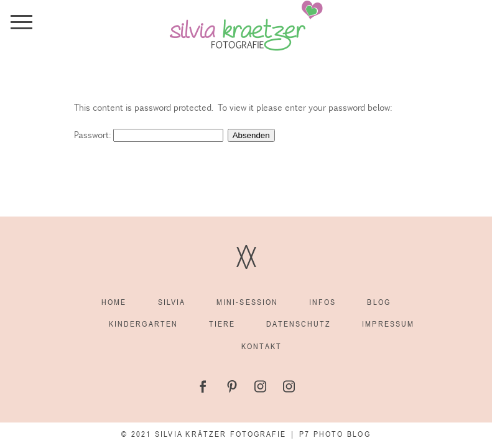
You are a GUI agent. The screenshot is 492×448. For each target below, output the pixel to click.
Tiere (222, 324)
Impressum (388, 324)
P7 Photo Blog (335, 434)
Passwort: (149, 134)
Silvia (172, 302)
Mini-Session (247, 302)
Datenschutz (299, 324)
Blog (378, 302)
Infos (323, 302)
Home (114, 302)
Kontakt (262, 346)
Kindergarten (143, 324)
